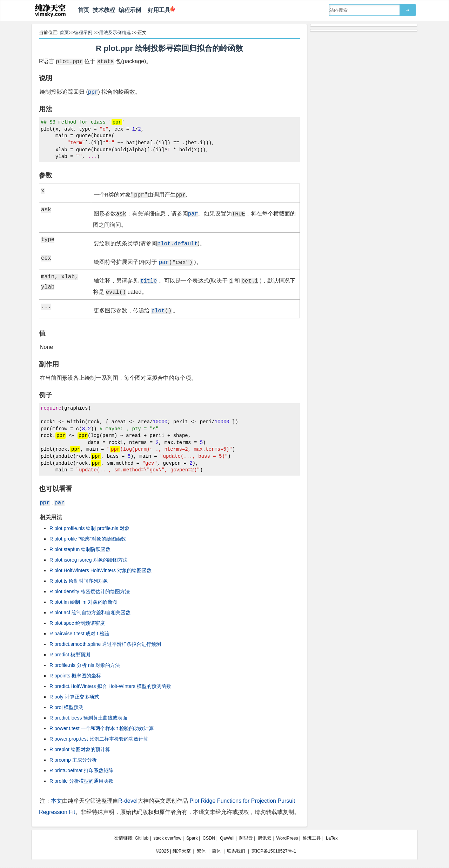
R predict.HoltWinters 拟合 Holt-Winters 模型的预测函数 (110, 686)
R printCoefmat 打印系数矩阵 (81, 770)
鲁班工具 (312, 838)
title (148, 280)
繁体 (201, 851)
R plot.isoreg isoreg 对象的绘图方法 (89, 560)
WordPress (287, 838)
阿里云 (246, 838)
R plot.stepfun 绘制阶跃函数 (80, 549)
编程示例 (130, 10)
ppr (93, 92)
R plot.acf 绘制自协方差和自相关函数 (90, 612)
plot (158, 310)
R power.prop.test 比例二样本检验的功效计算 (99, 739)
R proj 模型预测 (66, 707)
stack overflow (167, 838)
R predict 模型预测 (70, 655)
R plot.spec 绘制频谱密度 (77, 623)
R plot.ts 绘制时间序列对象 (79, 581)
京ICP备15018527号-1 (274, 851)
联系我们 (236, 851)
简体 (216, 851)
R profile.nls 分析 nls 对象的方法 (85, 665)
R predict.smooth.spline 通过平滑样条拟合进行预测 (105, 644)
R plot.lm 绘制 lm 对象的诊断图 (83, 602)
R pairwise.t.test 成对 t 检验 (79, 634)
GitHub (142, 838)
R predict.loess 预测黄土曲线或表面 (88, 718)
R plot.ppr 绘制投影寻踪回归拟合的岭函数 (169, 48)
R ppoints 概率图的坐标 (75, 676)
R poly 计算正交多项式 (74, 697)
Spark (192, 838)
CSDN (209, 838)
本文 (56, 801)
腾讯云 (265, 838)
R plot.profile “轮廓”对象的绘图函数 (88, 539)
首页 (83, 10)
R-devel (128, 801)
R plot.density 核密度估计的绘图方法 (90, 591)
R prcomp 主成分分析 (73, 760)
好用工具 (157, 10)
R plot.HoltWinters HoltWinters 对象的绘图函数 (100, 570)
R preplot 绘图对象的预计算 (80, 749)
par (193, 213)
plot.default (177, 243)
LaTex (332, 838)
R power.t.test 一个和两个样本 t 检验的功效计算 (102, 728)
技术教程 (104, 10)
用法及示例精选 (115, 32)
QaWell (227, 838)
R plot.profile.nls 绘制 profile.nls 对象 (89, 528)
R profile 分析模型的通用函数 (81, 781)
